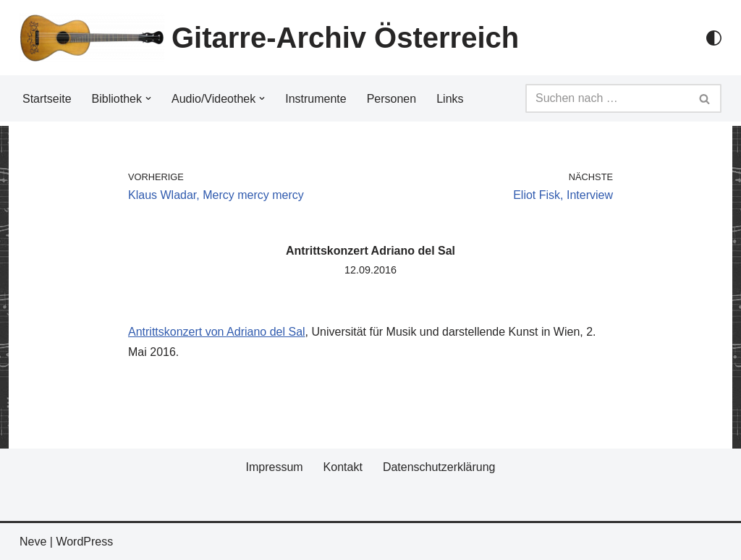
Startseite (47, 99)
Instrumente (316, 99)
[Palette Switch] (714, 38)
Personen (392, 99)
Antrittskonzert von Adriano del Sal (217, 332)
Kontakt (343, 467)
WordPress (84, 542)
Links (450, 99)
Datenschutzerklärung (439, 467)
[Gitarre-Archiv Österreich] (269, 38)
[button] (148, 98)
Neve (33, 542)
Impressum (274, 467)
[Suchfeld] (607, 98)
